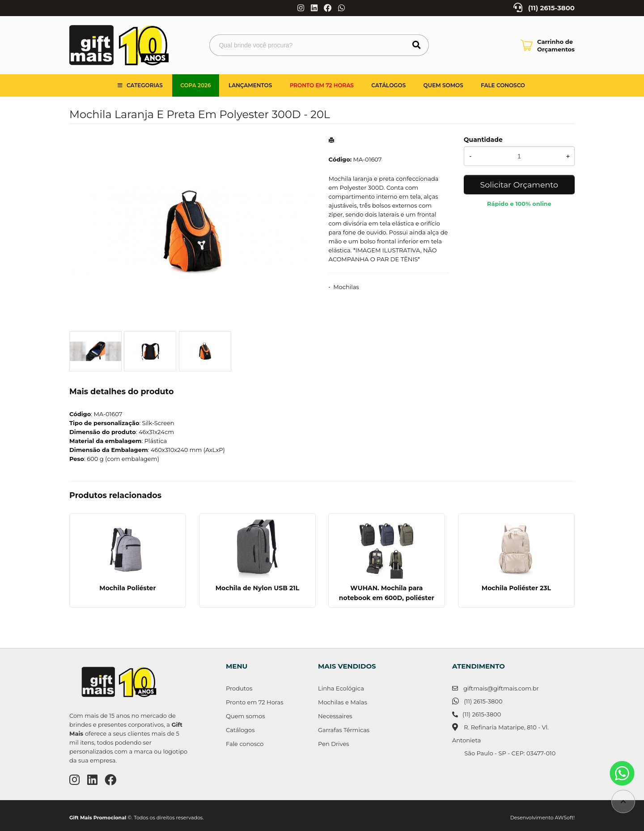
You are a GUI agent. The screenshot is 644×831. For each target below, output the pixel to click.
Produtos (239, 688)
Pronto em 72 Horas (322, 85)
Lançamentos (250, 85)
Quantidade (483, 140)
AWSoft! (565, 818)
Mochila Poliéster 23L (516, 588)
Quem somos (443, 85)
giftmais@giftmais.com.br (501, 688)
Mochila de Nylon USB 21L (257, 588)
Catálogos (388, 85)
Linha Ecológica (341, 688)
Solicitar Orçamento (519, 185)
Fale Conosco (503, 85)
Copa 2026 (195, 85)
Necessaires (335, 716)
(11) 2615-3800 (551, 8)
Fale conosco (245, 744)
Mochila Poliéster (127, 588)
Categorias (145, 85)
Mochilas (346, 287)
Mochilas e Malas (343, 702)
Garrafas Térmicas (344, 730)
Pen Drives (334, 744)
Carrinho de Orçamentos (556, 45)
